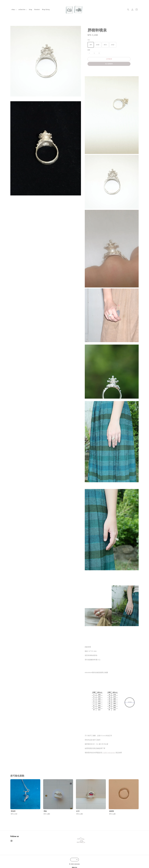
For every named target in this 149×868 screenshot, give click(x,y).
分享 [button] (90, 69)
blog (30, 10)
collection (22, 10)
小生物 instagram (109, 753)
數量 (89, 50)
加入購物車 (109, 64)
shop (13, 10)
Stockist (37, 10)
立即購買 (109, 59)
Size (89, 40)
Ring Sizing (46, 10)
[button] (128, 10)
